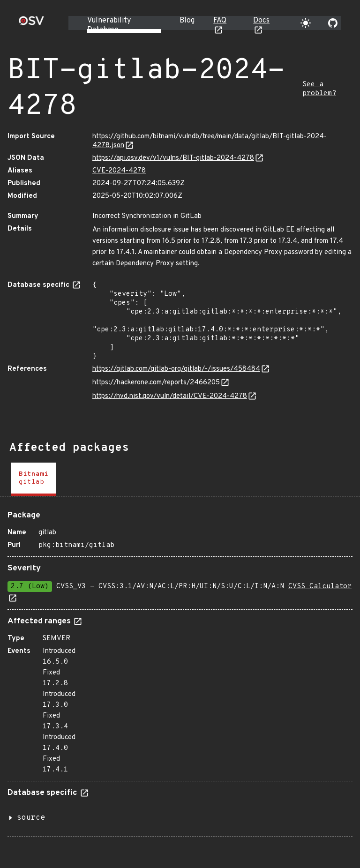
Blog (187, 21)
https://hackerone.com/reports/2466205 (156, 383)
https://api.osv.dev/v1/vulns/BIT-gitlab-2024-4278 (173, 158)
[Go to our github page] (333, 23)
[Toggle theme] (306, 23)
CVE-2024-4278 (119, 171)
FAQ (220, 21)
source (31, 818)
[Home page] (31, 24)
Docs (261, 21)
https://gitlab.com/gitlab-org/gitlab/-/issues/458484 (176, 369)
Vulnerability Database (109, 25)
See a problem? (319, 89)
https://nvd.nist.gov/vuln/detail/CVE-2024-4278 (170, 396)
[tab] (34, 479)
